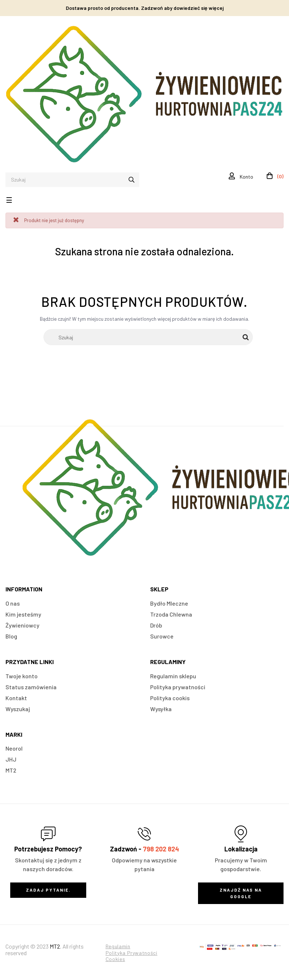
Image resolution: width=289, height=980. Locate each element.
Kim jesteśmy (23, 614)
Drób (156, 625)
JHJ (11, 759)
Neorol (14, 748)
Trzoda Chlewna (171, 614)
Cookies (115, 959)
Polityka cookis (170, 698)
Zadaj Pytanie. (48, 890)
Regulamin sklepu (173, 676)
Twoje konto (22, 676)
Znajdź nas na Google (241, 893)
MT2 (11, 770)
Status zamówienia (31, 687)
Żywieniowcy (22, 625)
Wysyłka (161, 709)
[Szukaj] (148, 337)
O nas (13, 603)
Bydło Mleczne (169, 603)
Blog (11, 636)
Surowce (162, 636)
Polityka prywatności (178, 687)
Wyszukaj (18, 709)
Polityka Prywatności (132, 953)
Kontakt (16, 698)
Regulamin (118, 946)
